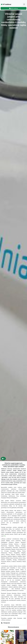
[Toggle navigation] (24, 4)
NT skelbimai (6, 4)
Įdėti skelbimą (13, 8)
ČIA (5, 536)
